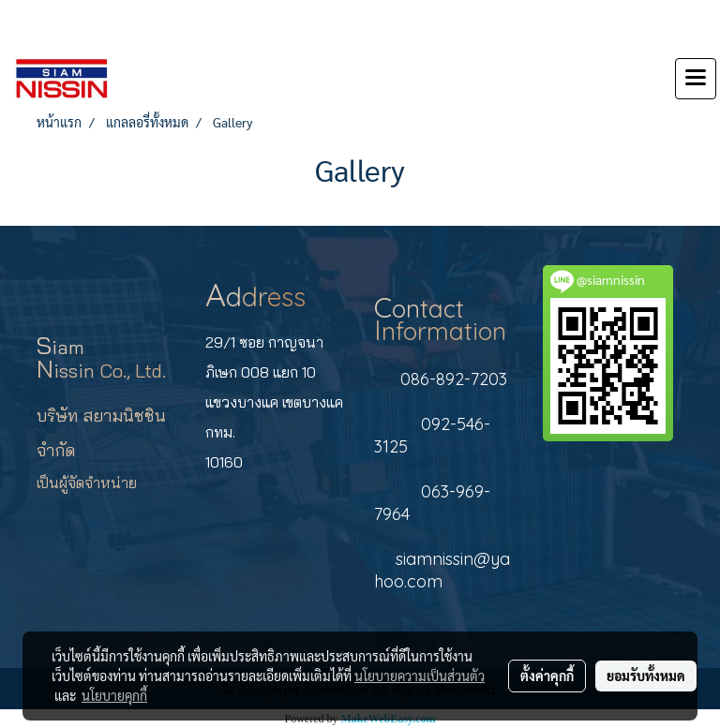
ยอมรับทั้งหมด (646, 676)
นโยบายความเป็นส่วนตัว (420, 676)
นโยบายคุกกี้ (114, 695)
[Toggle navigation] (696, 79)
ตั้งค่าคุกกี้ (547, 676)
